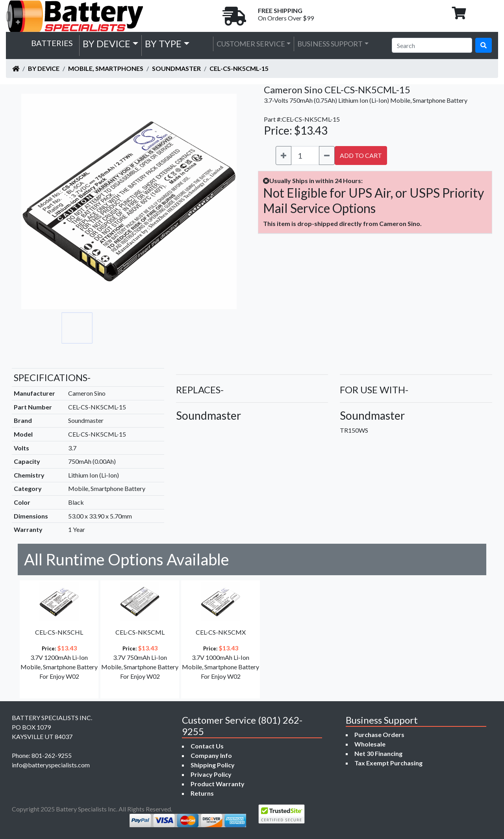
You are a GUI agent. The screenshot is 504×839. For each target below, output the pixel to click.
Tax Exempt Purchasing (388, 763)
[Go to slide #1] (77, 328)
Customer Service (251, 44)
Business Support (330, 44)
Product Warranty (218, 784)
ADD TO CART (361, 155)
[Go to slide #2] (112, 328)
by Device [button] (107, 44)
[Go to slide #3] (146, 328)
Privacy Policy (211, 774)
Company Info (211, 755)
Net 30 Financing (378, 753)
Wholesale (370, 744)
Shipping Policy (213, 765)
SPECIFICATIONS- (52, 377)
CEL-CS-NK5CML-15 (239, 68)
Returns (202, 793)
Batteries (52, 43)
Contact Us (207, 746)
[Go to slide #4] (181, 328)
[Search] (432, 45)
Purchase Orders (379, 734)
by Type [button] (163, 44)
